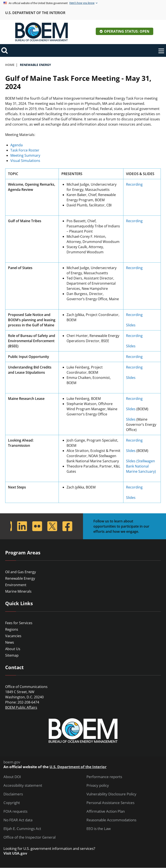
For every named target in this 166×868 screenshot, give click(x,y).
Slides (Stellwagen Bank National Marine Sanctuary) (141, 466)
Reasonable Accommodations (111, 820)
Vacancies (13, 636)
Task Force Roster (25, 150)
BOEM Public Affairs (21, 707)
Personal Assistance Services (110, 803)
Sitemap (12, 655)
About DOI (12, 777)
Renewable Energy (20, 578)
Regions (12, 629)
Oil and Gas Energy (21, 572)
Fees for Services (19, 623)
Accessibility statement (23, 785)
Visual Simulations (25, 161)
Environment (16, 585)
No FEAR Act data (18, 820)
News (10, 642)
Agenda (17, 145)
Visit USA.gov (15, 853)
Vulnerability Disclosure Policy (111, 794)
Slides (131, 325)
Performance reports (104, 777)
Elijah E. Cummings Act (22, 829)
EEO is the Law (99, 829)
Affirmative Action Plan (106, 811)
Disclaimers (13, 794)
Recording (134, 184)
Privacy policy (98, 785)
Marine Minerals (18, 591)
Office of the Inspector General (30, 837)
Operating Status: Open (127, 31)
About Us (13, 649)
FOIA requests (15, 811)
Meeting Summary (25, 155)
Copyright (12, 803)
